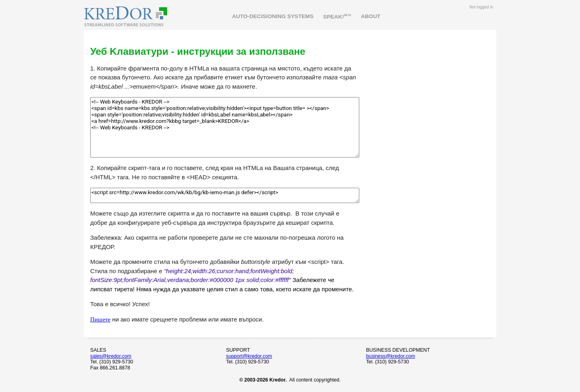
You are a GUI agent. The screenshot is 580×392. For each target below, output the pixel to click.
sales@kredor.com (111, 356)
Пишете (100, 319)
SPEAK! (337, 16)
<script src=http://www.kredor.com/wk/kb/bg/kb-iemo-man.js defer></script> (225, 195)
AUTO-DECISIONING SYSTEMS (273, 16)
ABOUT (371, 16)
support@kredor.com (249, 356)
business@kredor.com (391, 356)
